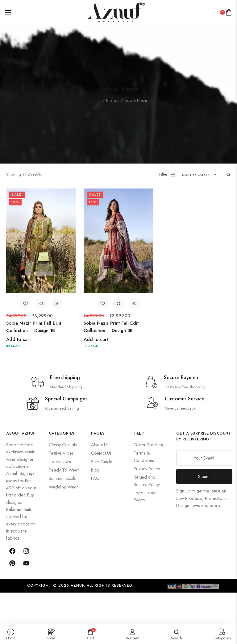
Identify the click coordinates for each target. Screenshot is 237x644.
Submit (204, 476)
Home (95, 100)
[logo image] (116, 12)
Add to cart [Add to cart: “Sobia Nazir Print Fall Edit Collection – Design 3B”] (96, 339)
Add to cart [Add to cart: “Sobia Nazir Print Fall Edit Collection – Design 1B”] (18, 339)
